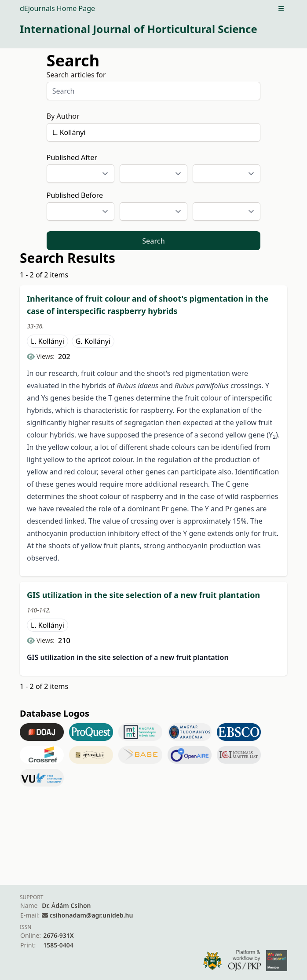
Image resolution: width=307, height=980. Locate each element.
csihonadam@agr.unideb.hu (91, 915)
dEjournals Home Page (57, 8)
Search (153, 241)
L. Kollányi (48, 341)
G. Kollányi (93, 341)
